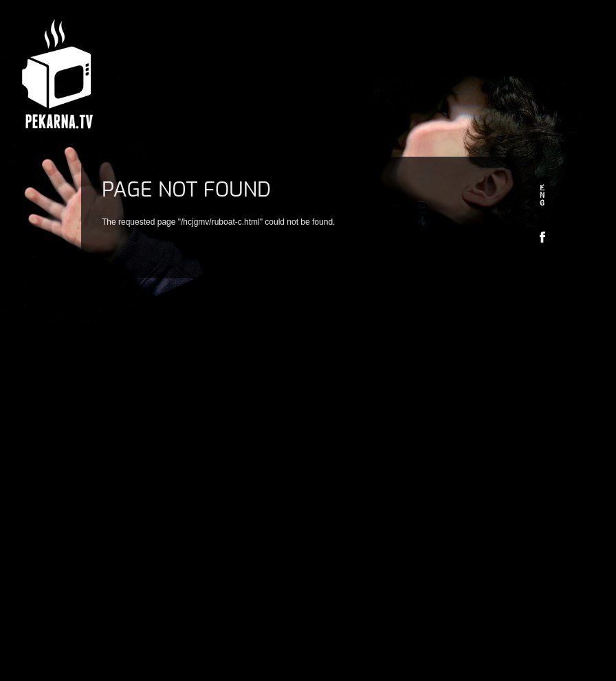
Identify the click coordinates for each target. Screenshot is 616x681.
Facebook (542, 237)
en (542, 196)
